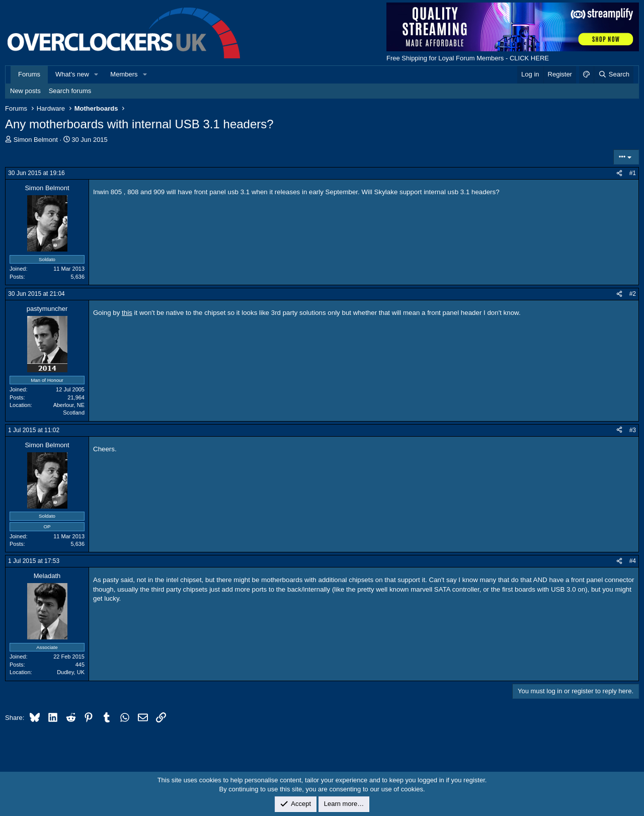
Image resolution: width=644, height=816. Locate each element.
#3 (633, 430)
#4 (633, 561)
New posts (25, 91)
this (127, 313)
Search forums (70, 91)
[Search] (614, 74)
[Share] (619, 173)
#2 (633, 294)
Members (124, 74)
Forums (29, 74)
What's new (72, 74)
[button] (97, 74)
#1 (633, 173)
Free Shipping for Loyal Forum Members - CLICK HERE (468, 58)
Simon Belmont (36, 140)
